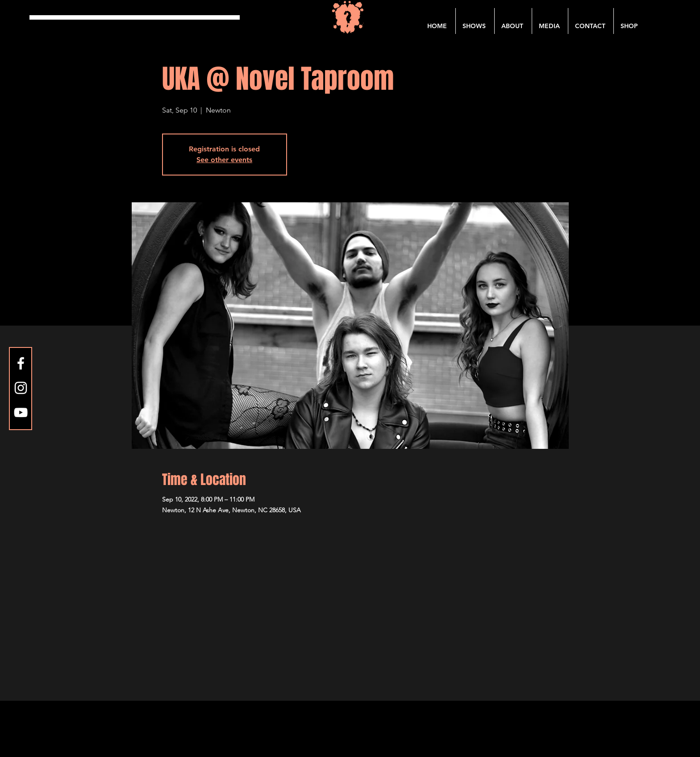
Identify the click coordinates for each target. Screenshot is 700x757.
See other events (224, 160)
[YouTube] (21, 412)
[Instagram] (21, 388)
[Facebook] (21, 363)
